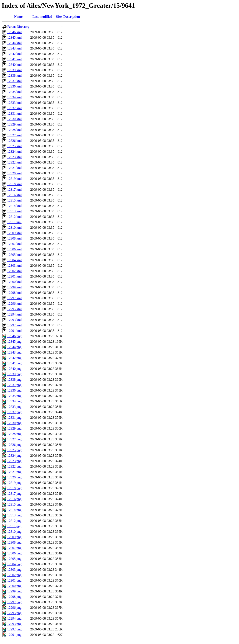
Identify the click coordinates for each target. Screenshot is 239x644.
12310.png (14, 532)
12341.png (14, 363)
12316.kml (14, 195)
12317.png (14, 494)
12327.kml (14, 135)
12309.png (14, 537)
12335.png (14, 396)
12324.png (14, 456)
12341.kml (14, 59)
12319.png (14, 483)
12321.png (14, 472)
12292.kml (14, 325)
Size (59, 17)
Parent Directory (18, 27)
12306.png (14, 553)
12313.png (14, 515)
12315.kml (14, 200)
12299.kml (14, 287)
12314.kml (14, 206)
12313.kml (14, 211)
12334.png (14, 401)
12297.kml (14, 298)
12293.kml (14, 320)
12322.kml (14, 162)
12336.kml (14, 86)
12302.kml (14, 271)
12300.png (14, 586)
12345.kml (14, 37)
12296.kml (14, 304)
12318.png (14, 488)
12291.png (14, 635)
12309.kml (14, 233)
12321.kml (14, 168)
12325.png (14, 450)
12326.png (14, 445)
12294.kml (14, 314)
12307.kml (14, 244)
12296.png (14, 608)
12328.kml (14, 130)
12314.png (14, 510)
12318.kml (14, 184)
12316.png (14, 499)
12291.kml (14, 331)
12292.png (14, 629)
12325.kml (14, 146)
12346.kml (14, 32)
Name (18, 17)
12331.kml (14, 113)
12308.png (14, 542)
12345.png (14, 342)
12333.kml (14, 103)
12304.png (14, 564)
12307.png (14, 548)
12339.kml (14, 70)
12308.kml (14, 238)
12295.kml (14, 309)
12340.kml (14, 65)
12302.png (14, 575)
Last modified (42, 17)
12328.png (14, 434)
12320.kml (14, 173)
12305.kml (14, 255)
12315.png (14, 504)
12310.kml (14, 228)
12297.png (14, 602)
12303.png (14, 570)
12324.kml (14, 151)
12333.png (14, 407)
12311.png (14, 526)
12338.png (14, 380)
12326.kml (14, 141)
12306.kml (14, 249)
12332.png (14, 412)
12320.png (14, 477)
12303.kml (14, 266)
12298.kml (14, 293)
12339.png (14, 374)
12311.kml (14, 222)
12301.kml (14, 276)
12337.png (14, 385)
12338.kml (14, 75)
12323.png (14, 461)
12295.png (14, 613)
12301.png (14, 580)
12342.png (14, 358)
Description (72, 17)
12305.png (14, 559)
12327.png (14, 439)
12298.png (14, 597)
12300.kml (14, 282)
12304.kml (14, 260)
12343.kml (14, 48)
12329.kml (14, 124)
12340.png (14, 369)
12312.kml (14, 217)
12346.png (14, 336)
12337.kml (14, 81)
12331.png (14, 418)
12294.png (14, 618)
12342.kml (14, 54)
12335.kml (14, 92)
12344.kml (14, 43)
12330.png (14, 423)
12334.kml (14, 97)
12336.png (14, 390)
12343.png (14, 352)
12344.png (14, 347)
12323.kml (14, 157)
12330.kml (14, 119)
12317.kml (14, 190)
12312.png (14, 521)
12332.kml (14, 108)
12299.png (14, 591)
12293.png (14, 624)
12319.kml (14, 179)
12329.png (14, 428)
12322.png (14, 466)
